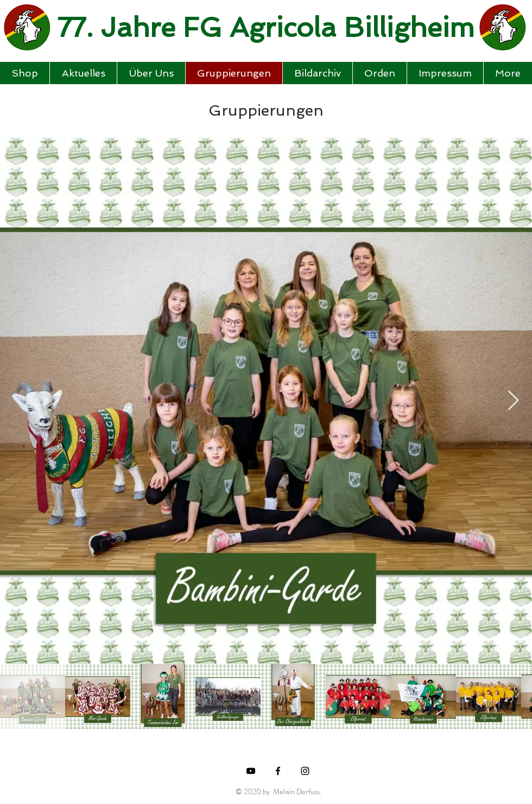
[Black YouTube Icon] (251, 771)
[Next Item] (513, 401)
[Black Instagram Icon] (305, 771)
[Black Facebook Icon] (278, 771)
